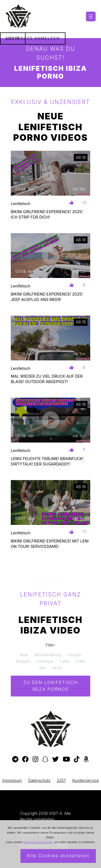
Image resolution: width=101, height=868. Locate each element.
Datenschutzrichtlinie (38, 842)
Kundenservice (85, 780)
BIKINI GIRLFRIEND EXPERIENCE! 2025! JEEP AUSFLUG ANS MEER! (47, 297)
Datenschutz (39, 780)
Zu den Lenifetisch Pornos (50, 686)
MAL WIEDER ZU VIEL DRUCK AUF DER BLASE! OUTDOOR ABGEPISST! (47, 379)
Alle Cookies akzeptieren (58, 856)
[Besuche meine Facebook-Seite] (25, 759)
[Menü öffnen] (91, 16)
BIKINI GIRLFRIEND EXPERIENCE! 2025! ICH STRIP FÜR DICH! (47, 214)
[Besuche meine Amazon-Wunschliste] (86, 759)
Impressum (12, 780)
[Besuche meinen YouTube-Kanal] (66, 759)
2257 (61, 780)
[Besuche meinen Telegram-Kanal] (15, 759)
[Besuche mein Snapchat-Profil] (45, 759)
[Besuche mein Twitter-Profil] (55, 759)
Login (13, 38)
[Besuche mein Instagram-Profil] (35, 759)
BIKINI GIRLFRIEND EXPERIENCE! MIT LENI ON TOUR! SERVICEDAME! (50, 544)
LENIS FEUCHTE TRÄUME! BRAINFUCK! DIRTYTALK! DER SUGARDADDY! (47, 461)
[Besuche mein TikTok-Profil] (77, 759)
